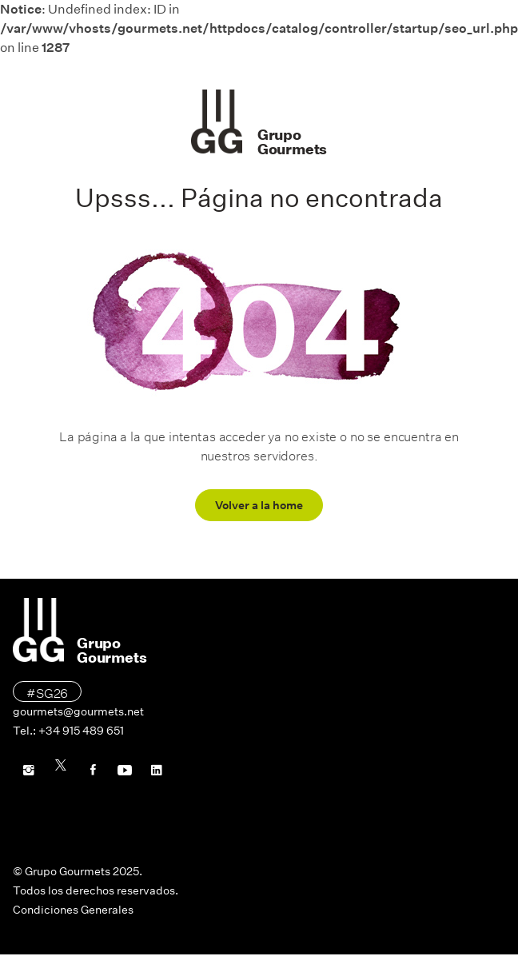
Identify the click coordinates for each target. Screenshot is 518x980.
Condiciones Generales (73, 910)
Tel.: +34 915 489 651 (68, 731)
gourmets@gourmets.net (78, 711)
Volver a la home (259, 505)
